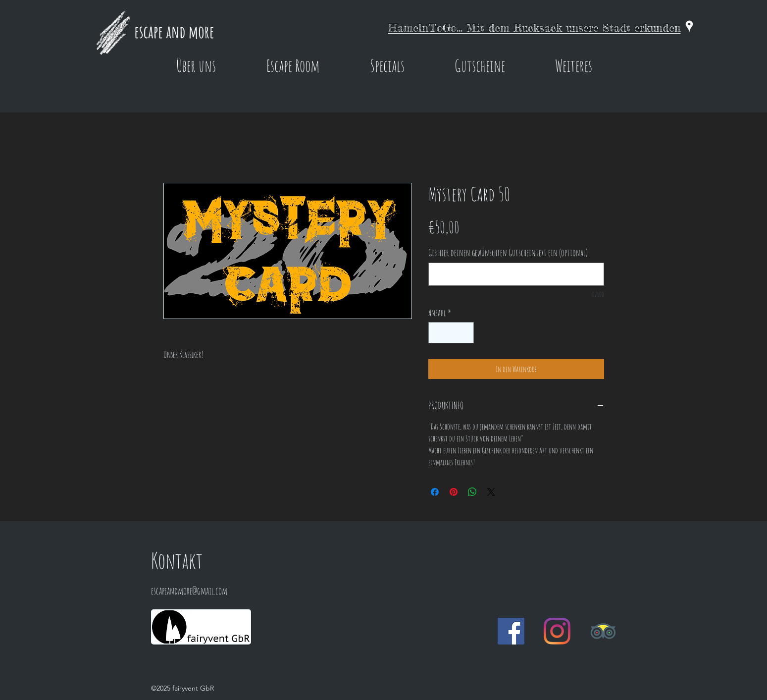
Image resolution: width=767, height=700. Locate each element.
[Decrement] (437, 333)
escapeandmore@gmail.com (189, 591)
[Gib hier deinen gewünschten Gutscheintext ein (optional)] (516, 274)
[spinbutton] (451, 333)
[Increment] (465, 333)
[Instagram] (557, 631)
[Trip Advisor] (603, 631)
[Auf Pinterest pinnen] (454, 492)
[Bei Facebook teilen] (435, 492)
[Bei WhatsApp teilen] (472, 492)
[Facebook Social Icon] (511, 631)
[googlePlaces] (689, 26)
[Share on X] (491, 492)
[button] (196, 65)
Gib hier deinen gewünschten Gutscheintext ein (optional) (508, 253)
